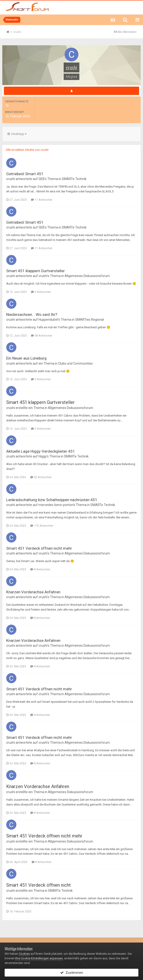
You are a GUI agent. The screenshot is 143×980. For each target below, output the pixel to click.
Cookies (24, 954)
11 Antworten (42, 200)
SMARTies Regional (89, 320)
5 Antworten (41, 379)
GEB (42, 179)
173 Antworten (42, 526)
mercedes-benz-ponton (56, 505)
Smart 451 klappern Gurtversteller (36, 271)
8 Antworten (40, 569)
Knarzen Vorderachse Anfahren (33, 592)
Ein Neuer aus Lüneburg (26, 358)
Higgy (43, 456)
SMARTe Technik (74, 179)
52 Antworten (41, 477)
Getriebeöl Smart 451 (25, 174)
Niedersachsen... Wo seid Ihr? (32, 314)
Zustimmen (72, 973)
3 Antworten (41, 292)
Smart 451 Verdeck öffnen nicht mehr (39, 548)
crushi (11, 179)
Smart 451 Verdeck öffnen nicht (39, 885)
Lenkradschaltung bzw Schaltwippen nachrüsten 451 (52, 500)
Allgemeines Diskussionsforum (87, 276)
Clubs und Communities (75, 363)
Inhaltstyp (17, 134)
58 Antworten (42, 336)
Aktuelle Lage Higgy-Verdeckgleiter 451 (41, 451)
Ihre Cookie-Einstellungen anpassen (39, 958)
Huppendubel (48, 320)
